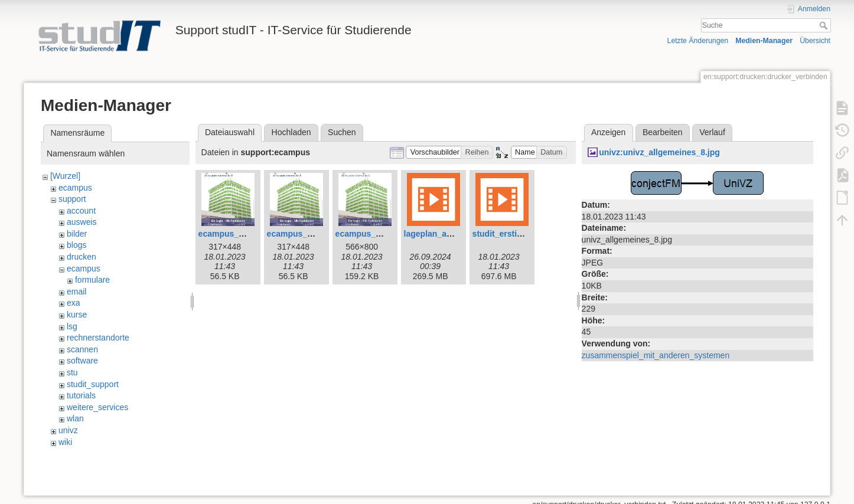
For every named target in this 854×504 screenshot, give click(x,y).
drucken (82, 257)
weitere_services (97, 407)
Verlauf (712, 132)
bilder (77, 234)
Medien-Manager (764, 41)
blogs (76, 245)
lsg (72, 326)
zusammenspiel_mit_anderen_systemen (656, 355)
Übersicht (815, 41)
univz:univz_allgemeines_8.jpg (659, 152)
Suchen (342, 132)
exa (74, 303)
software (82, 361)
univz (68, 430)
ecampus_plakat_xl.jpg (381, 234)
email (76, 292)
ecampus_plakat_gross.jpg (252, 234)
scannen (82, 349)
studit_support (93, 384)
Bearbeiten (663, 132)
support (72, 199)
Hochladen (291, 132)
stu (72, 372)
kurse (77, 315)
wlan (75, 418)
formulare (92, 280)
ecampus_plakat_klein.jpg (318, 234)
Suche (825, 25)
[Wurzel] (65, 176)
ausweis (82, 222)
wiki (65, 442)
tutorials (81, 395)
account (81, 211)
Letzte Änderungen (698, 41)
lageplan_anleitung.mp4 (451, 234)
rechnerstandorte (98, 338)
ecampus (75, 188)
